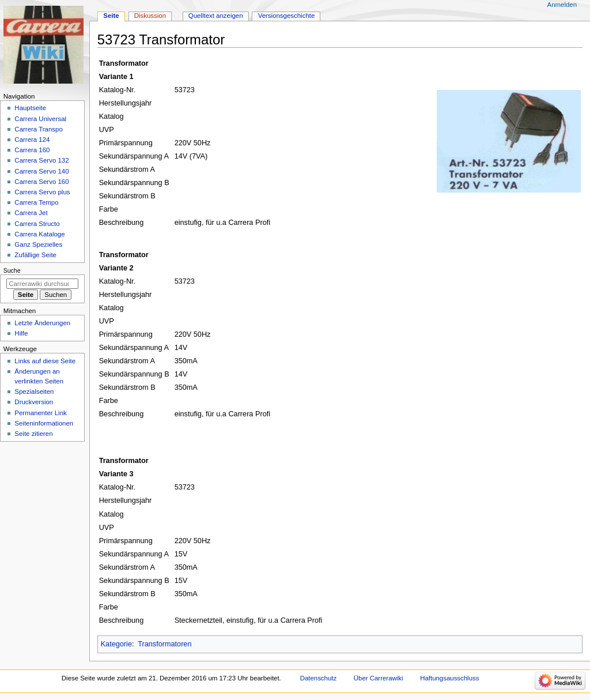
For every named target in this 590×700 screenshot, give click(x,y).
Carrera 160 (32, 150)
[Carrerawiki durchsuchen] (42, 284)
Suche (12, 270)
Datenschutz (319, 678)
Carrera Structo (37, 224)
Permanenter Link (40, 413)
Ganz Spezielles (38, 244)
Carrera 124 (32, 140)
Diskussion (150, 16)
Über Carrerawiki (379, 678)
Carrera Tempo (36, 202)
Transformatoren (164, 644)
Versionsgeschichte (287, 16)
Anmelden (562, 5)
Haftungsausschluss (449, 678)
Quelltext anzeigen (216, 16)
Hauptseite (30, 108)
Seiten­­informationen (44, 423)
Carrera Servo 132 (41, 160)
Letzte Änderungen (42, 323)
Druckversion (34, 402)
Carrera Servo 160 (41, 182)
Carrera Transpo (38, 129)
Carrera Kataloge (39, 234)
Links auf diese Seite (45, 361)
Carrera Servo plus (42, 192)
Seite (111, 16)
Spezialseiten (34, 392)
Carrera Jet (31, 213)
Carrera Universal (40, 119)
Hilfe (21, 333)
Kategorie (116, 644)
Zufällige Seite (35, 255)
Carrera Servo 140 (41, 171)
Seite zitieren (33, 434)
